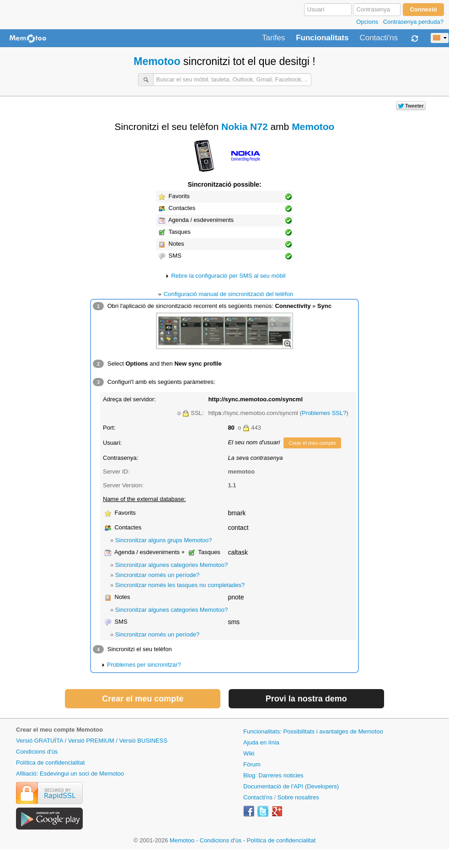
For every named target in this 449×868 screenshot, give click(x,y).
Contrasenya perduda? (413, 22)
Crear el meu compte (312, 443)
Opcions (367, 22)
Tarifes (273, 38)
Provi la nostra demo (306, 699)
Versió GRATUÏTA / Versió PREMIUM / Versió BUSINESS (92, 741)
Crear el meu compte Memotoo (59, 730)
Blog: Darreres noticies (273, 775)
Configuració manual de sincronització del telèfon (228, 294)
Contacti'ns (379, 38)
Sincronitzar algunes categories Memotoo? (171, 565)
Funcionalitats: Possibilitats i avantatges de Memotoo (313, 731)
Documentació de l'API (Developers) (291, 786)
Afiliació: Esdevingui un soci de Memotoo (70, 774)
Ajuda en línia (261, 742)
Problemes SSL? (324, 413)
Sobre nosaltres (298, 797)
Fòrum (252, 764)
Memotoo (157, 61)
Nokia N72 (245, 127)
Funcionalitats (322, 38)
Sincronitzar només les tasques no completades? (180, 585)
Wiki (249, 753)
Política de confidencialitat (50, 763)
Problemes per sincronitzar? (144, 665)
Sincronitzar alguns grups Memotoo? (164, 540)
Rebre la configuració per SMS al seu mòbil (228, 276)
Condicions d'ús (37, 752)
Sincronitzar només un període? (157, 575)
